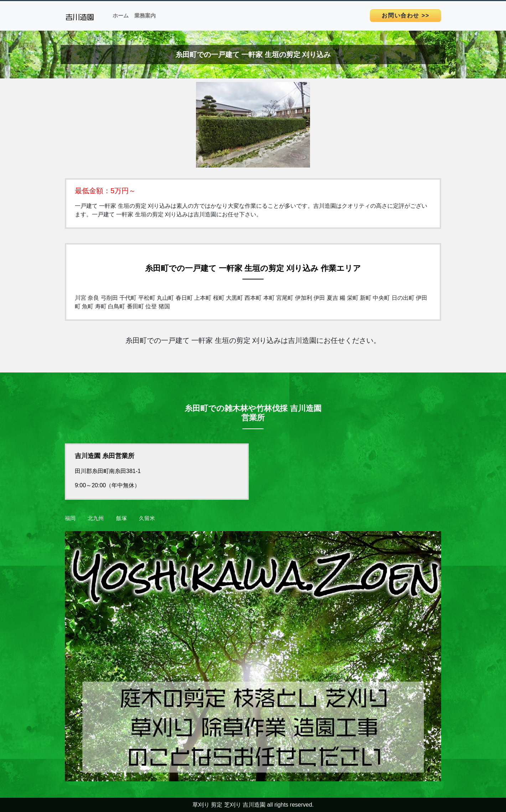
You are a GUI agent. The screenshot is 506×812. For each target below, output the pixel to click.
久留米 (147, 518)
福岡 (70, 518)
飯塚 (122, 518)
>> (406, 16)
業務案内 (145, 16)
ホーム (121, 16)
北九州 (96, 518)
